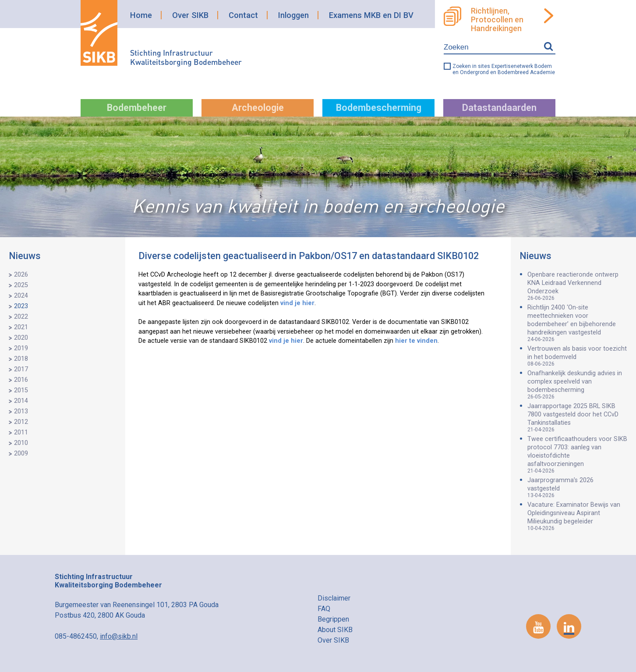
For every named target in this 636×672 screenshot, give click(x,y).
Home (141, 15)
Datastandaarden (499, 108)
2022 (21, 317)
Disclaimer (334, 598)
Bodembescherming (379, 108)
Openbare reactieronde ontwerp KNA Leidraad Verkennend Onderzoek (577, 286)
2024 (21, 296)
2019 (21, 348)
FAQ (324, 609)
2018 (21, 359)
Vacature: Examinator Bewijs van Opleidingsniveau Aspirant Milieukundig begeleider (577, 516)
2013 (21, 411)
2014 (21, 401)
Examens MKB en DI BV (371, 15)
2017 (21, 369)
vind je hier (297, 303)
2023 (21, 306)
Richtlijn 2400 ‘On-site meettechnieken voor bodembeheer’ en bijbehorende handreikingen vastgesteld (577, 323)
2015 (21, 390)
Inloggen (293, 15)
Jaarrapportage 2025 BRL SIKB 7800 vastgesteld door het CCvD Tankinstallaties (577, 418)
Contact (243, 15)
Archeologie (258, 108)
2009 (21, 453)
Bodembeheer (137, 108)
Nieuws (25, 256)
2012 (21, 422)
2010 (21, 443)
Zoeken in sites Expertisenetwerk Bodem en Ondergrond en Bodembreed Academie (504, 69)
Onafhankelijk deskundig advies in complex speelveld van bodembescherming (577, 385)
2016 (21, 380)
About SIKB (335, 630)
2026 (21, 275)
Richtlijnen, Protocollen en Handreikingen (497, 20)
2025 (21, 285)
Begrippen (333, 619)
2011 (21, 432)
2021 (21, 327)
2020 (21, 338)
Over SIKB (190, 15)
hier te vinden (416, 341)
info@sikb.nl (119, 636)
